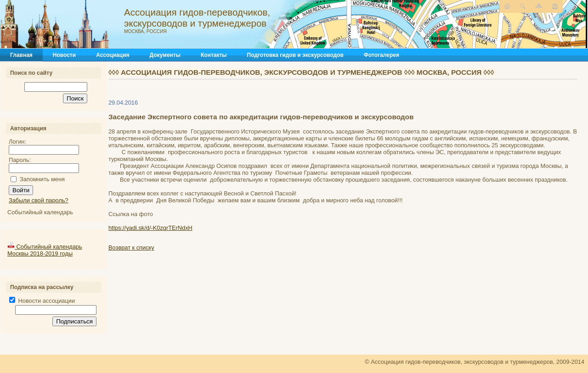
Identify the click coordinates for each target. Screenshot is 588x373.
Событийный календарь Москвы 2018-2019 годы (45, 250)
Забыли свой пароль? (39, 200)
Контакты (214, 55)
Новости (64, 55)
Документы (165, 55)
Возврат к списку (131, 248)
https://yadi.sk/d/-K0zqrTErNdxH (150, 228)
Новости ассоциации (42, 301)
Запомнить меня (42, 179)
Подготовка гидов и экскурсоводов (295, 55)
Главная (21, 55)
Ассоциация (113, 55)
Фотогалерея (382, 55)
